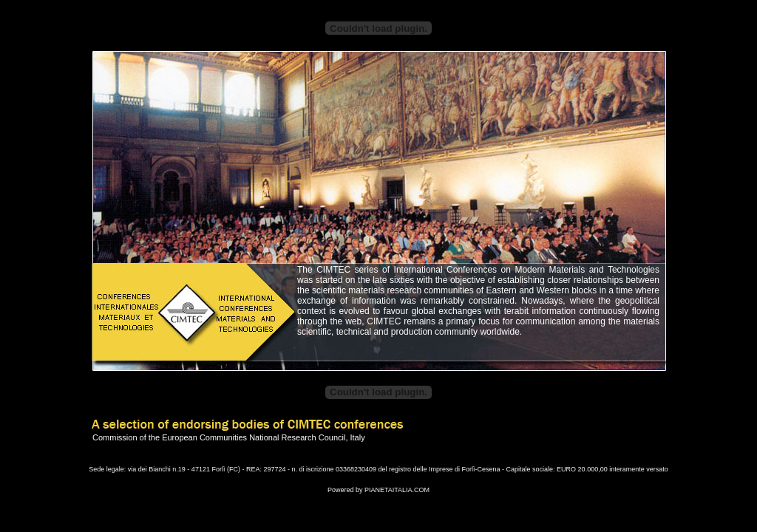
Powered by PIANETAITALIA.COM (378, 490)
